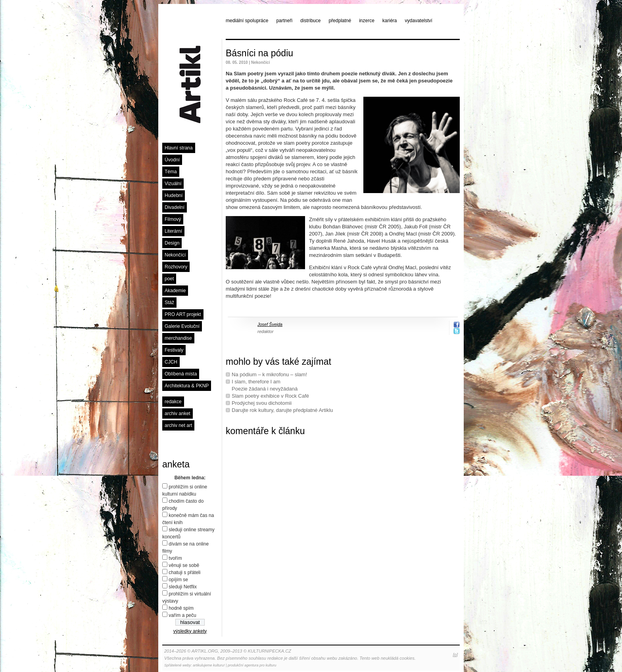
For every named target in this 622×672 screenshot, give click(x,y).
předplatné (340, 21)
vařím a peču (182, 615)
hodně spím (181, 608)
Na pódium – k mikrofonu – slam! (269, 374)
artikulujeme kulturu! (209, 665)
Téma (171, 172)
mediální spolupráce (247, 21)
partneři (284, 21)
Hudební (174, 195)
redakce (173, 402)
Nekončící (175, 255)
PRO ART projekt (183, 314)
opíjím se (178, 580)
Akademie (175, 291)
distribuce (310, 21)
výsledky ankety (190, 631)
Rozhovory (176, 267)
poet (169, 279)
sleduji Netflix (183, 587)
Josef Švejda (270, 324)
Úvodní (172, 160)
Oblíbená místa (181, 374)
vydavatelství (419, 21)
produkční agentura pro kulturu (252, 665)
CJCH (171, 362)
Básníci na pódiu (259, 53)
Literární (173, 231)
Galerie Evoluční (182, 326)
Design (172, 243)
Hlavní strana (179, 148)
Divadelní (175, 207)
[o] (455, 655)
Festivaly (174, 350)
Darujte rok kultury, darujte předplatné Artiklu (282, 410)
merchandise (178, 338)
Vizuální (173, 184)
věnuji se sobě (184, 565)
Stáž (169, 302)
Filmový (173, 219)
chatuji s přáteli (184, 572)
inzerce (367, 21)
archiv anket (178, 414)
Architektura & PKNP (187, 386)
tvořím (175, 558)
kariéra (390, 21)
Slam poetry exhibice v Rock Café (270, 396)
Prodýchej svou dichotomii (262, 403)
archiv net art (178, 425)
